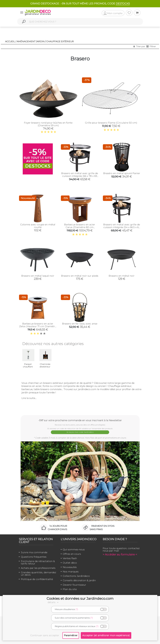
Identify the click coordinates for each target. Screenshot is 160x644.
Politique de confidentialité (37, 579)
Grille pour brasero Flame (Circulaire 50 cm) (111, 123)
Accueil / (11, 41)
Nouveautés (70, 567)
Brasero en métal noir (122, 276)
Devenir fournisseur (74, 585)
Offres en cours (72, 554)
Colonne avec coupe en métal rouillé (38, 226)
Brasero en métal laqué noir (38, 276)
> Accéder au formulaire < (120, 554)
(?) (77, 609)
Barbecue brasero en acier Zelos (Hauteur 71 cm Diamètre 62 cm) (38, 326)
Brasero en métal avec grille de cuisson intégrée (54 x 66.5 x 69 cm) (122, 227)
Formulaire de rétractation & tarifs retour (38, 562)
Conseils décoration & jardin (79, 580)
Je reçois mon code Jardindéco (80, 432)
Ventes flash (70, 558)
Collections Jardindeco (76, 576)
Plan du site (70, 589)
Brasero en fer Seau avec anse (80, 324)
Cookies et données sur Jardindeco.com (80, 599)
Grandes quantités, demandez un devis (39, 573)
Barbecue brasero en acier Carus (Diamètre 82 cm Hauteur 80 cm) (80, 227)
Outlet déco (70, 563)
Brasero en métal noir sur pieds (80, 276)
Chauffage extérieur (60, 41)
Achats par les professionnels (38, 568)
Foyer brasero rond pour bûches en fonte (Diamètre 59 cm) (48, 124)
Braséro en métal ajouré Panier (122, 173)
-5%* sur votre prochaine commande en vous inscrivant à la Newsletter (80, 420)
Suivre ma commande (34, 552)
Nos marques (71, 571)
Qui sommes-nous (74, 549)
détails (54, 602)
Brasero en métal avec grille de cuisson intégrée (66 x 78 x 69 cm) (80, 176)
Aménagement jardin (31, 41)
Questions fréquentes (34, 557)
